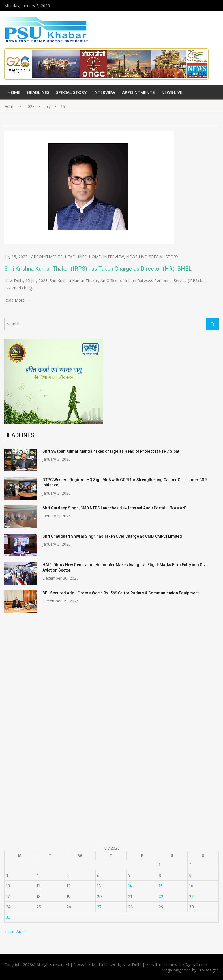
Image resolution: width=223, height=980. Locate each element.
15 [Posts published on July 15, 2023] (161, 886)
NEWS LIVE (172, 92)
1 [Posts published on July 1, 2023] (160, 865)
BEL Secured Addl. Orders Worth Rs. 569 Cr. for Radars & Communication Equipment (121, 593)
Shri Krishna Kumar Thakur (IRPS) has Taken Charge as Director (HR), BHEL (98, 269)
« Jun (9, 931)
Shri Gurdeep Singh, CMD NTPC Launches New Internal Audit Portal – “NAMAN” (114, 508)
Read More (14, 300)
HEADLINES (38, 92)
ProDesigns (208, 970)
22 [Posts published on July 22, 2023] (161, 896)
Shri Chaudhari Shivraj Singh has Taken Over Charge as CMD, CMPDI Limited (112, 536)
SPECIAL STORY (71, 92)
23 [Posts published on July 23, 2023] (191, 896)
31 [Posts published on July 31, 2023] (8, 917)
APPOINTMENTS (138, 92)
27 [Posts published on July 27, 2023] (99, 907)
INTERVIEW (104, 92)
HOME (14, 92)
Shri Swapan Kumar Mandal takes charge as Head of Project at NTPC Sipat (111, 451)
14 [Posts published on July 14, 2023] (130, 886)
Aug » (22, 931)
